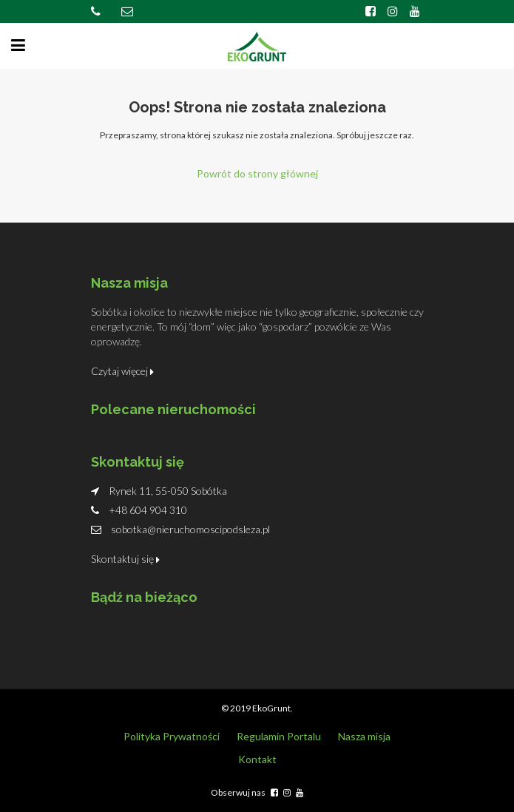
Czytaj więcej (122, 371)
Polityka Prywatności (172, 736)
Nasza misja (364, 736)
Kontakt (257, 759)
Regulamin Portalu (279, 736)
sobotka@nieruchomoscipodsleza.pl (190, 529)
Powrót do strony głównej (257, 173)
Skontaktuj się (125, 559)
